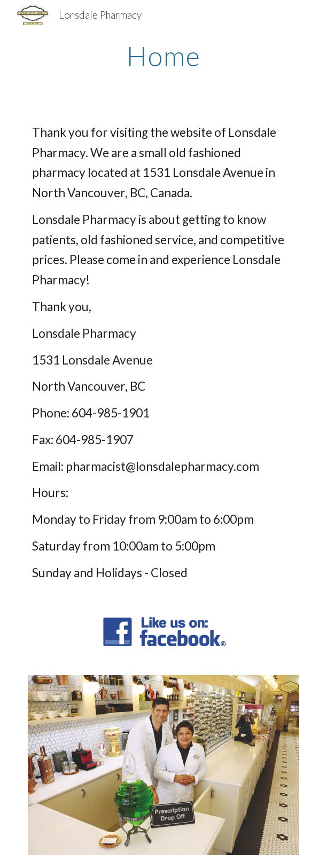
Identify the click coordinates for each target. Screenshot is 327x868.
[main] (163, 56)
